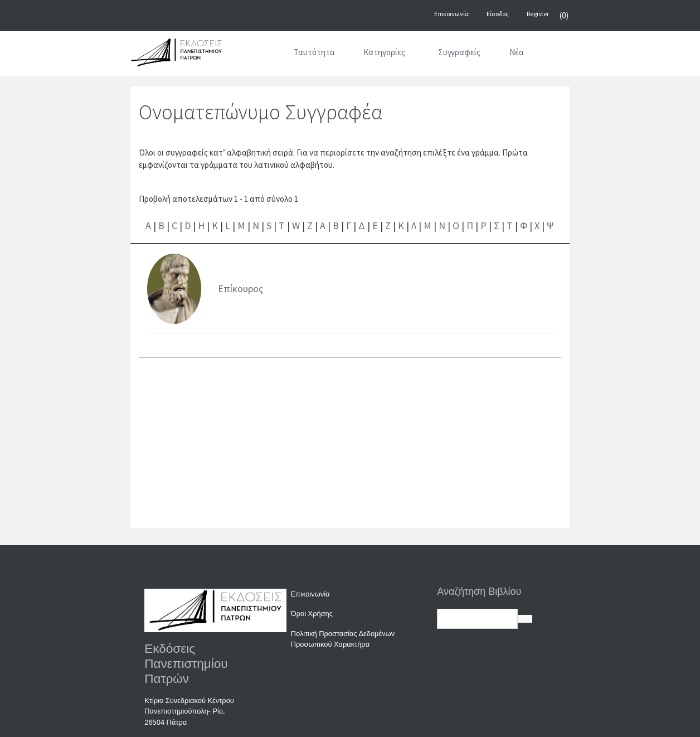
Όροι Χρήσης (312, 614)
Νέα (517, 52)
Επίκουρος (240, 289)
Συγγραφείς (459, 52)
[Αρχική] (264, 55)
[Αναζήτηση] (552, 55)
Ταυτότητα (314, 52)
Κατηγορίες (384, 52)
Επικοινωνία (310, 594)
